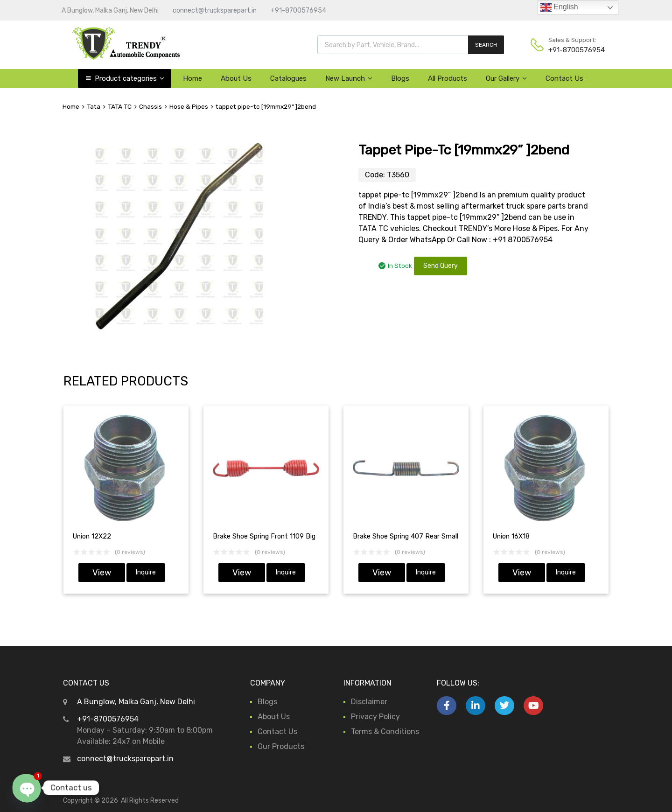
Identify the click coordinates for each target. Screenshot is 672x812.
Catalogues (288, 78)
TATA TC (120, 106)
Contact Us (564, 78)
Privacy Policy (375, 717)
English (559, 7)
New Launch (349, 78)
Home (192, 78)
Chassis (150, 106)
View (102, 573)
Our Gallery (506, 78)
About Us (236, 78)
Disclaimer (369, 702)
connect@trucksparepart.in (215, 10)
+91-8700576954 (298, 10)
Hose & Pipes (189, 106)
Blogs (400, 78)
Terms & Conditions (385, 731)
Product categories (129, 78)
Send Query (441, 266)
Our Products (281, 746)
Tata (94, 106)
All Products (448, 78)
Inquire (146, 572)
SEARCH (486, 45)
